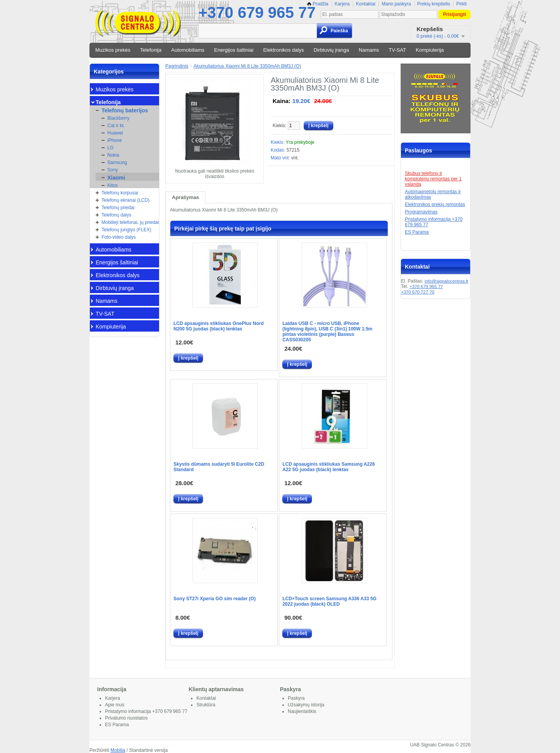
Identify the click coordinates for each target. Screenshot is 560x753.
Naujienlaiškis (302, 711)
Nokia (113, 155)
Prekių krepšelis (434, 4)
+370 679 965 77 (257, 12)
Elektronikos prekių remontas (435, 204)
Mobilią (118, 750)
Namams (369, 50)
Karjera (342, 4)
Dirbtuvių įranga (331, 50)
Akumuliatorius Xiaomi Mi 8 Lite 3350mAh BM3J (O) (247, 66)
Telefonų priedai (118, 208)
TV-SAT (398, 50)
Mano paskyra (396, 4)
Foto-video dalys (119, 237)
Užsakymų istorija (306, 705)
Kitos (113, 185)
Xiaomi (116, 178)
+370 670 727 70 (418, 292)
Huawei (115, 133)
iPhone (115, 140)
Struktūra (206, 705)
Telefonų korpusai (120, 193)
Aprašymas (185, 197)
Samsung (117, 162)
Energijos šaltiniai (234, 50)
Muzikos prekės (113, 50)
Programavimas (421, 212)
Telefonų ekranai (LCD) (125, 200)
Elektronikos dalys (284, 50)
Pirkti (461, 4)
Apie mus (115, 705)
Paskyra (296, 698)
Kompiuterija (430, 50)
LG (110, 148)
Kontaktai (366, 4)
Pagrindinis (177, 66)
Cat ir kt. (116, 126)
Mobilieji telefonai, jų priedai (130, 222)
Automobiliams (188, 50)
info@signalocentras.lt (446, 281)
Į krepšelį (188, 358)
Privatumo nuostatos (126, 718)
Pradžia (318, 4)
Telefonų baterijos (125, 110)
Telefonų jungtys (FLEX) (126, 230)
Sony (113, 170)
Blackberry (118, 118)
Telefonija (151, 50)
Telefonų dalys (116, 215)
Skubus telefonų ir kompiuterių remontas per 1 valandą (433, 179)
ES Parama (417, 232)
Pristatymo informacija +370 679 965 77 (146, 711)
